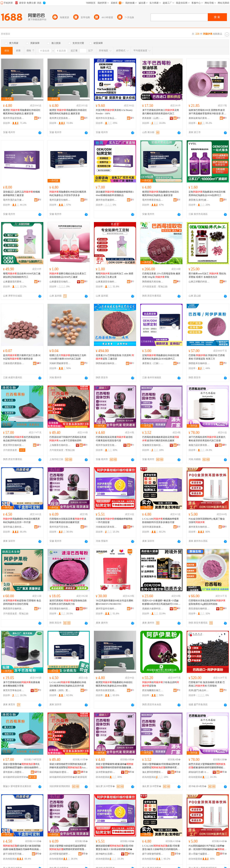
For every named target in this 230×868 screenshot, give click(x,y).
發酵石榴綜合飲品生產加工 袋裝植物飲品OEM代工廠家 (68, 275)
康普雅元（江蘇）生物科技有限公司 (153, 363)
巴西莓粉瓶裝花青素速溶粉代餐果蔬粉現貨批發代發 (114, 439)
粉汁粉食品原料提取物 (161, 684)
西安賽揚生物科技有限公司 (60, 609)
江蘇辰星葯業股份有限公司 (14, 363)
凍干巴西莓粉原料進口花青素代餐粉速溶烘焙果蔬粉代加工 (161, 112)
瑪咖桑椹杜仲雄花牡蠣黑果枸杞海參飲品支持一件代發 (21, 521)
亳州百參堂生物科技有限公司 (60, 200)
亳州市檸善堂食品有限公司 (153, 200)
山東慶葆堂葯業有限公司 (14, 282)
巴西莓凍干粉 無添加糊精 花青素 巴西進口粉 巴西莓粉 (207, 684)
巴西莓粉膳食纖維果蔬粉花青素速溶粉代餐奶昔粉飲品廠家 (161, 439)
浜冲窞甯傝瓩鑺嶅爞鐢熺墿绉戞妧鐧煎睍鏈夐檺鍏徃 (60, 854)
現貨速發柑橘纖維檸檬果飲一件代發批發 (114, 521)
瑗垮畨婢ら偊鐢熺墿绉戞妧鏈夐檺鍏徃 (14, 772)
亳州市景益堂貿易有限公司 (14, 118)
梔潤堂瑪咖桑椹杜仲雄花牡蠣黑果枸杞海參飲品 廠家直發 (161, 194)
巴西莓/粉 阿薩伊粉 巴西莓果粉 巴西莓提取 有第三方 (207, 357)
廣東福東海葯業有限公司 (199, 118)
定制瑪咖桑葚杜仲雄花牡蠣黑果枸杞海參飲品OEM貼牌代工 (207, 194)
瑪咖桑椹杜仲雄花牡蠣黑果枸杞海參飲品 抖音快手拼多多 (68, 194)
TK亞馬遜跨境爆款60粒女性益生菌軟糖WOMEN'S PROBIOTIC (115, 602)
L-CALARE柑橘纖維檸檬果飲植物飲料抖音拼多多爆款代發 (161, 521)
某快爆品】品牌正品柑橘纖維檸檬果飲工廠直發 (21, 194)
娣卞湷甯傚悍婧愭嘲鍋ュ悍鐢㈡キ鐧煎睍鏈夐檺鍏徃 (153, 854)
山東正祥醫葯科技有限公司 (199, 282)
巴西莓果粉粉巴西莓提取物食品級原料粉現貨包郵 (21, 439)
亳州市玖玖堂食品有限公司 (106, 118)
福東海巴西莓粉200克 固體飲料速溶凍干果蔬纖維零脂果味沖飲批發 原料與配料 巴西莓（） (207, 112)
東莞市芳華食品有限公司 (14, 690)
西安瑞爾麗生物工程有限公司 (153, 690)
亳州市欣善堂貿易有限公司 (106, 690)
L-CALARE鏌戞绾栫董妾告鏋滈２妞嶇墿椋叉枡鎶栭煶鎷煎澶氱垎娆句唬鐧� (161, 848)
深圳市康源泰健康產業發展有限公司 (153, 527)
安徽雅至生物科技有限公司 (153, 445)
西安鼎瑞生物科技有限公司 (199, 609)
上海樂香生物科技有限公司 (60, 445)
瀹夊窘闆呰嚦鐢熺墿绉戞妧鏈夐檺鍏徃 (153, 772)
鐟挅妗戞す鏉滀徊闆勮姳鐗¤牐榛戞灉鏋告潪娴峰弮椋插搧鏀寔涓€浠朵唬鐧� (22, 848)
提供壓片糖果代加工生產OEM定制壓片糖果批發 (22, 357)
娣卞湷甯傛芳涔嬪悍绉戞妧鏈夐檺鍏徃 (14, 854)
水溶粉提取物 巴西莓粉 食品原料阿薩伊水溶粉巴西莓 (22, 602)
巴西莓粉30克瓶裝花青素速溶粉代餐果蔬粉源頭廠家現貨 (68, 521)
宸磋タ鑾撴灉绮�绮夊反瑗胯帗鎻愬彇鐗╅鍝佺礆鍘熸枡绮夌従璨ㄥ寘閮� (22, 766)
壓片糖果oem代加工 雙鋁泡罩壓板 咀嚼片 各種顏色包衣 (207, 275)
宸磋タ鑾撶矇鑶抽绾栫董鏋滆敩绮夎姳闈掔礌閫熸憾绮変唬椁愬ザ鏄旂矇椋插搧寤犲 (161, 766)
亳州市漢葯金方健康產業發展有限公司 (14, 200)
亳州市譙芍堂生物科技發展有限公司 (60, 527)
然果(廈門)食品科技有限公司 (199, 690)
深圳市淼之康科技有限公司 (14, 527)
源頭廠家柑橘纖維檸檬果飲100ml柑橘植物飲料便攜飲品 (115, 194)
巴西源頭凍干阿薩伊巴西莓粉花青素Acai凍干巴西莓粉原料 (68, 439)
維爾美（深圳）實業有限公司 (60, 690)
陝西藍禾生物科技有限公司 (199, 363)
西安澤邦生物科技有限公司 (14, 445)
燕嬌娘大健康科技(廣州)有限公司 (153, 609)
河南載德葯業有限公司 (106, 527)
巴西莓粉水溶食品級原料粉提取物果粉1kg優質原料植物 (207, 602)
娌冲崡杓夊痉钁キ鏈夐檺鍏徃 (106, 854)
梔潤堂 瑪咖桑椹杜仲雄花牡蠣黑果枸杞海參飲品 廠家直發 (22, 112)
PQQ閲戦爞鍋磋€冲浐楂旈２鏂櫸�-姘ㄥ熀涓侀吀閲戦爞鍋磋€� (208, 848)
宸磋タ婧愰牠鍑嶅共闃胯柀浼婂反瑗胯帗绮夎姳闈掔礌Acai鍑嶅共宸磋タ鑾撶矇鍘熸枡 (68, 766)
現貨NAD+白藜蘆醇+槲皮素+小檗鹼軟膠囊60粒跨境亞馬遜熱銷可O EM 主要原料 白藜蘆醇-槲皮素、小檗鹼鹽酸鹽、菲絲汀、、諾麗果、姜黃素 (161, 602)
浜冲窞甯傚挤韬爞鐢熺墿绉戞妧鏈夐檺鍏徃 (106, 772)
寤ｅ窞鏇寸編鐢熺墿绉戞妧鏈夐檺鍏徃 (199, 854)
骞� (38, 772)
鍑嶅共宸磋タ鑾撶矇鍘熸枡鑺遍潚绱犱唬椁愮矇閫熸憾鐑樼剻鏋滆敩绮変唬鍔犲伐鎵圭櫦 (207, 766)
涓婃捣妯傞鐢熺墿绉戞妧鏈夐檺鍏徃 (60, 772)
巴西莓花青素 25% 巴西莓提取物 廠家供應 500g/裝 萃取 (161, 275)
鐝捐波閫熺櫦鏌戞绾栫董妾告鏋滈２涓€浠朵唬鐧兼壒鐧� (115, 848)
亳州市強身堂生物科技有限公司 (106, 445)
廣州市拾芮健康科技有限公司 (106, 200)
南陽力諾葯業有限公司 (199, 445)
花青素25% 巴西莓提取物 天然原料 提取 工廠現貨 (115, 357)
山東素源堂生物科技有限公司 (106, 282)
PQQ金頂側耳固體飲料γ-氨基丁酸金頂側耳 (207, 521)
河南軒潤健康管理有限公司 (60, 363)
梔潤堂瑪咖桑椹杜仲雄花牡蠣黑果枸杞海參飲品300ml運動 (114, 684)
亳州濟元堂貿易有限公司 (60, 118)
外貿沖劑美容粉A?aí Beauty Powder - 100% (114, 112)
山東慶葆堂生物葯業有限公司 (60, 282)
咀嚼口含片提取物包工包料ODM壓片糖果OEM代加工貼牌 (68, 357)
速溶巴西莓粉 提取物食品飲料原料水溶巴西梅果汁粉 (68, 602)
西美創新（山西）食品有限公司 (153, 118)
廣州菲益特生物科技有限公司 (106, 609)
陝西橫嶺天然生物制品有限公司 (153, 282)
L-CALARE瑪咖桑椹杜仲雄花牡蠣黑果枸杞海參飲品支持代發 (68, 684)
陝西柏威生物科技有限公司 (106, 363)
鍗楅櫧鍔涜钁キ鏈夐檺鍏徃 (199, 772)
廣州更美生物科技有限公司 (199, 527)
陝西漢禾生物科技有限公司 (14, 609)
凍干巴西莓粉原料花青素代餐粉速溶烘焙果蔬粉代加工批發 (207, 439)
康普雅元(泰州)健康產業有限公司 (199, 200)
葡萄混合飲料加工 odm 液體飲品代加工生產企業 (115, 275)
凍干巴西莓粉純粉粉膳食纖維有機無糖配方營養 (21, 684)
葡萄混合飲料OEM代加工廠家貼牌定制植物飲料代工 (22, 275)
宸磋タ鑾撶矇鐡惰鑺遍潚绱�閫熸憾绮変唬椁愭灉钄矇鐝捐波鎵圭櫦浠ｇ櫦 (115, 766)
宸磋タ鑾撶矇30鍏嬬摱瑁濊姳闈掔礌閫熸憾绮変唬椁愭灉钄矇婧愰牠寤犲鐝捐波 (68, 848)
